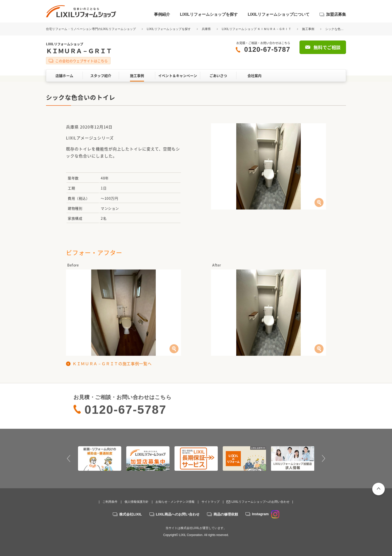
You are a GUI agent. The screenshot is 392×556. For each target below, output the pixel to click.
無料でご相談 (327, 47)
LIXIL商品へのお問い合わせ (178, 514)
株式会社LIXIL (130, 514)
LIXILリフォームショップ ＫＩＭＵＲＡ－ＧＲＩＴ (256, 29)
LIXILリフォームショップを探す (209, 14)
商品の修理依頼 (226, 514)
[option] (100, 458)
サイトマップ (210, 502)
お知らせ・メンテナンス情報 (175, 502)
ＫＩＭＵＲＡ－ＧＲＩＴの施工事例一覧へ (112, 363)
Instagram (266, 514)
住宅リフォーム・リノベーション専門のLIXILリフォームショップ (91, 29)
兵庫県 (206, 29)
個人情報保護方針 (136, 502)
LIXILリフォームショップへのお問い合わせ (260, 502)
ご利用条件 (110, 502)
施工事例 (308, 29)
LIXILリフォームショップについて (279, 14)
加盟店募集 (336, 14)
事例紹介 (162, 14)
